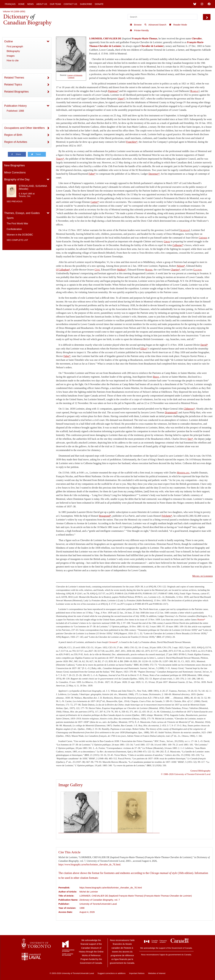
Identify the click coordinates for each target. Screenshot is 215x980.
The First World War (17, 224)
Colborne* (178, 245)
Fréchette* (167, 516)
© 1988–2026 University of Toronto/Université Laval (186, 774)
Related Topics (13, 85)
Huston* (201, 620)
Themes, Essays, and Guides (22, 213)
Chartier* (175, 270)
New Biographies (14, 165)
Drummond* (171, 412)
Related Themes (14, 78)
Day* (190, 439)
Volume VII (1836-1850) (14, 11)
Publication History (15, 106)
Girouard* (113, 642)
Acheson (185, 230)
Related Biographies (16, 92)
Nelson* (181, 266)
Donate (99, 4)
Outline (9, 41)
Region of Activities (16, 142)
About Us (42, 4)
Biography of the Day (17, 179)
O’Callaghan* (63, 270)
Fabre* (92, 174)
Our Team (55, 4)
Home (21, 4)
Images (11, 56)
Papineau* (113, 91)
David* (204, 345)
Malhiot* (122, 270)
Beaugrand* (105, 516)
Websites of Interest (157, 973)
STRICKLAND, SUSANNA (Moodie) (33, 187)
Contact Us (70, 4)
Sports (10, 218)
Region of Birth (13, 135)
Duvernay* (154, 174)
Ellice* (144, 349)
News (30, 4)
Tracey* (60, 159)
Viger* (121, 99)
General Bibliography (200, 771)
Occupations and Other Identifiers (24, 128)
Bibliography (13, 51)
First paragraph (15, 46)
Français (10, 4)
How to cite (13, 60)
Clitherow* (189, 409)
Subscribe (86, 4)
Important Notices (137, 973)
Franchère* (132, 142)
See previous (14, 201)
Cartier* (95, 202)
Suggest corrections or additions (111, 973)
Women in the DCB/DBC (20, 235)
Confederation (14, 229)
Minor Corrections (15, 173)
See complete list (17, 240)
